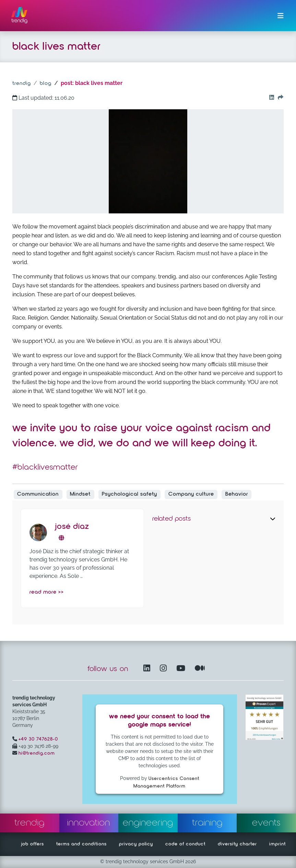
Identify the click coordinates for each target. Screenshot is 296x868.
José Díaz (72, 526)
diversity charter (237, 844)
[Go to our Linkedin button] (270, 98)
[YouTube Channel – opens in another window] (182, 669)
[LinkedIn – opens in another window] (148, 669)
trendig (22, 84)
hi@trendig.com (37, 753)
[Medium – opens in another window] (200, 669)
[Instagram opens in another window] (165, 669)
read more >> (47, 592)
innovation (89, 823)
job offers (33, 844)
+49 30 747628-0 (38, 739)
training (207, 823)
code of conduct (185, 844)
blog (46, 84)
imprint (277, 844)
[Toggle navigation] (281, 16)
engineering (148, 823)
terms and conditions (81, 844)
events (266, 823)
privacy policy (136, 844)
